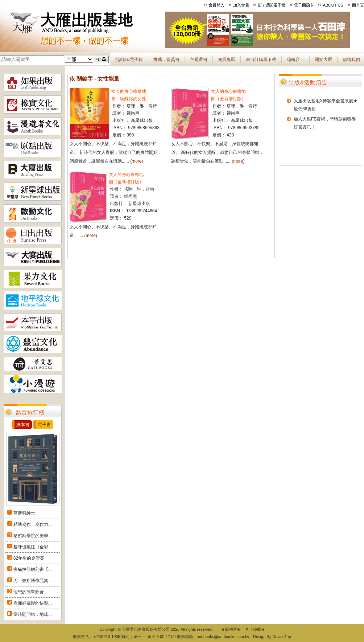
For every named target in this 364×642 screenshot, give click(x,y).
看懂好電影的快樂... (33, 603)
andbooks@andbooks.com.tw (223, 637)
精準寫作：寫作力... (33, 524)
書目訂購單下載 (261, 60)
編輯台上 (295, 60)
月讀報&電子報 (128, 60)
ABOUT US (333, 5)
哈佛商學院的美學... (33, 536)
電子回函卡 (304, 5)
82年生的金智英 (29, 558)
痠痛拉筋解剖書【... (33, 569)
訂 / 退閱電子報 (272, 5)
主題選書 (199, 60)
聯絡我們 (351, 60)
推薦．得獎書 (166, 60)
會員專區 (227, 60)
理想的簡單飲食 (29, 592)
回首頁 (358, 5)
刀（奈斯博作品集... (33, 581)
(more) (136, 161)
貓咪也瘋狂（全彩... (33, 547)
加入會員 (241, 5)
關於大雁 (323, 60)
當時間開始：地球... (33, 614)
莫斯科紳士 (24, 513)
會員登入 (216, 5)
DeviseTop (282, 637)
